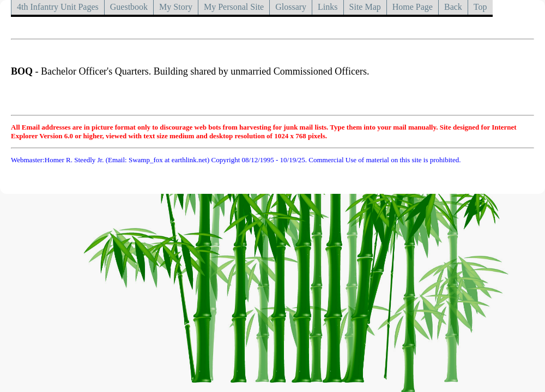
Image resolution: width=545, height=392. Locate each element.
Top (480, 7)
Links (328, 7)
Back (453, 7)
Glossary (291, 7)
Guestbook (129, 7)
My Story (176, 7)
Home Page (413, 7)
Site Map (365, 7)
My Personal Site (234, 7)
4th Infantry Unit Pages (58, 7)
